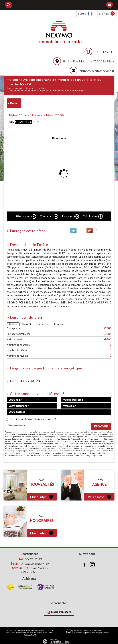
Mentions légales (22, 633)
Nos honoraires (36, 633)
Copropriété (43, 324)
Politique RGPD (30, 635)
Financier (59, 324)
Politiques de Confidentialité (48, 456)
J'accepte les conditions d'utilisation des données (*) (33, 419)
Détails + (27, 324)
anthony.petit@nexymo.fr (97, 71)
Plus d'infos (42, 497)
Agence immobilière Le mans (21, 88)
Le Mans (42, 88)
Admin (51, 633)
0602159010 (104, 52)
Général (13, 324)
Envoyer (101, 426)
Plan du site (10, 633)
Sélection (104, 14)
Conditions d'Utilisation (74, 456)
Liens (45, 633)
